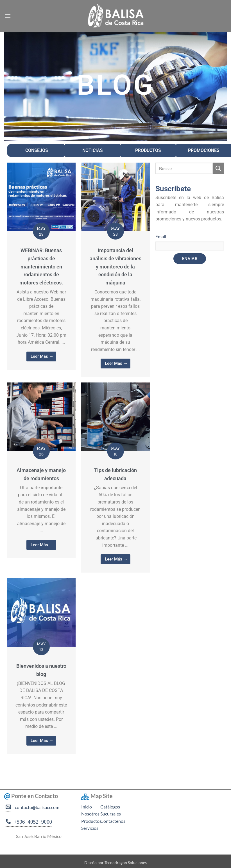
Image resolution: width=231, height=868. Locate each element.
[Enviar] (218, 168)
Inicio (87, 807)
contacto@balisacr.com (36, 807)
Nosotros (90, 814)
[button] (8, 16)
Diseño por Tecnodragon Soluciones (115, 863)
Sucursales (111, 814)
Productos (91, 821)
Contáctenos (113, 821)
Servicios (90, 828)
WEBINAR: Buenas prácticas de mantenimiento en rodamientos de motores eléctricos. (41, 266)
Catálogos (110, 807)
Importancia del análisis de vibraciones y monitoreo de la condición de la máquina (115, 266)
